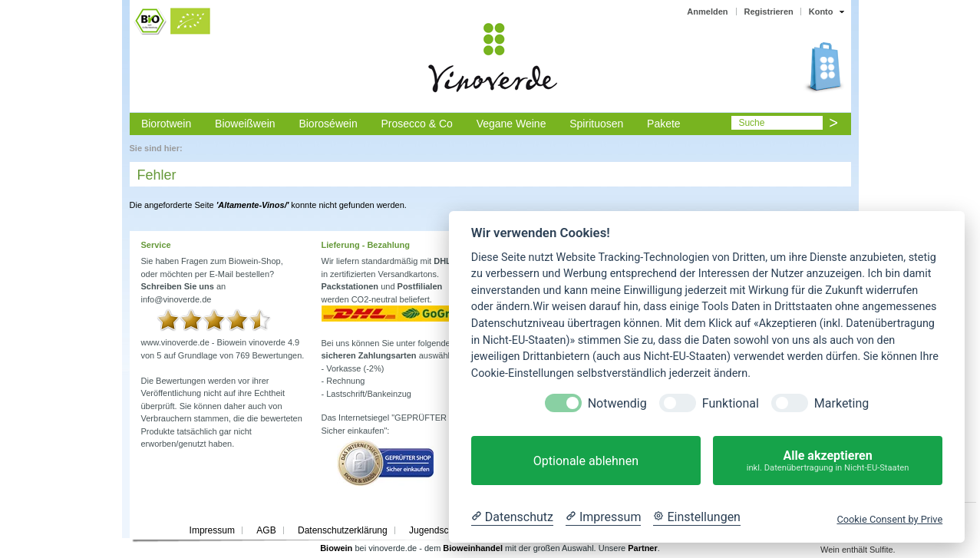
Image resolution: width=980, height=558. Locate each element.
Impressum (212, 530)
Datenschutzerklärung (343, 530)
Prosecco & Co (416, 124)
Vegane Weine (511, 124)
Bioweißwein (245, 124)
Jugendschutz (437, 530)
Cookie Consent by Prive (889, 519)
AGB (266, 530)
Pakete (664, 124)
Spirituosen (596, 124)
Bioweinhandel (473, 548)
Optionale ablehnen (586, 461)
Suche (751, 123)
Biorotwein (166, 124)
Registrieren (769, 12)
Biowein (336, 548)
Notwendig (617, 403)
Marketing (841, 403)
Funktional (731, 403)
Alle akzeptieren (828, 461)
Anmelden (707, 12)
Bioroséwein (328, 124)
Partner (643, 548)
